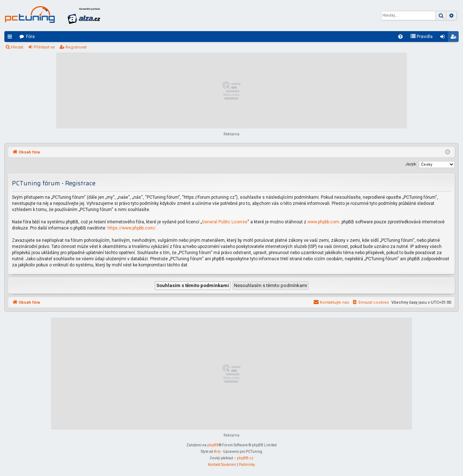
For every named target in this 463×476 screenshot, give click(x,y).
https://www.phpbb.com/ (131, 228)
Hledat (17, 47)
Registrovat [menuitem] (455, 38)
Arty (217, 452)
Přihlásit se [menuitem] (444, 38)
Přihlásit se (44, 47)
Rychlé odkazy (11, 38)
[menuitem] (400, 37)
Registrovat (76, 47)
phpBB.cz (245, 458)
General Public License (225, 222)
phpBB (213, 445)
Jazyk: (411, 164)
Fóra (30, 37)
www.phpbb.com (323, 222)
